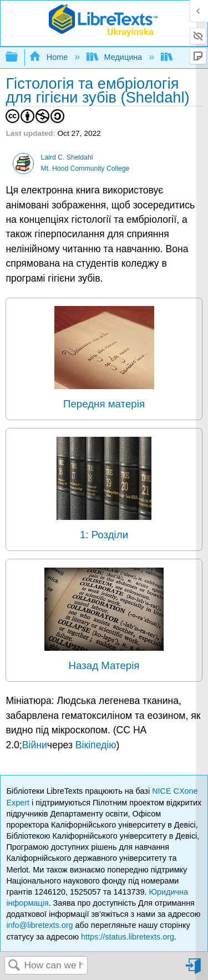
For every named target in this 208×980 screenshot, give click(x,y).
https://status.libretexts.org (128, 937)
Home (49, 57)
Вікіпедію (96, 745)
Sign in (194, 970)
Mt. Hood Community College (85, 169)
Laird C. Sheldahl (67, 157)
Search (14, 966)
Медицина (115, 57)
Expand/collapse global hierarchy (19, 57)
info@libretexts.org (39, 925)
